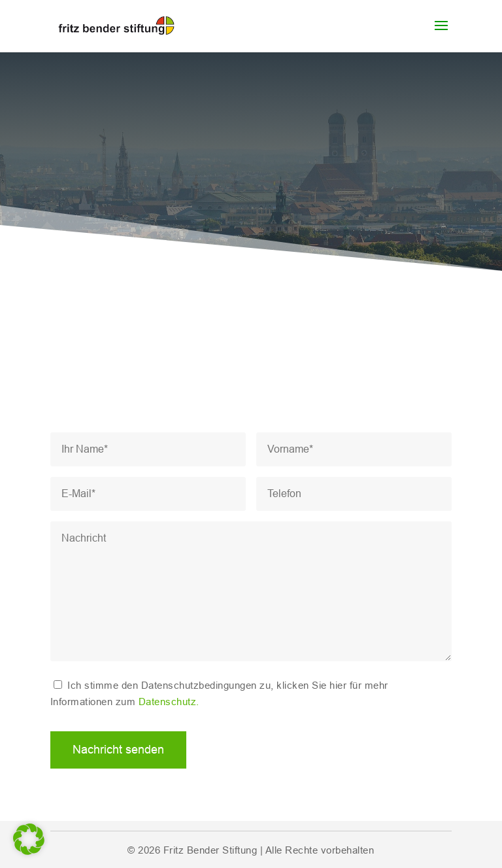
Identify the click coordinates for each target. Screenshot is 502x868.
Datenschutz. (169, 702)
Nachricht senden (118, 750)
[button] (29, 839)
